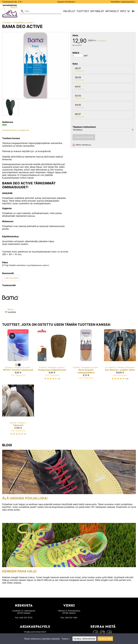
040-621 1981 (71, 618)
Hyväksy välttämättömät (84, 639)
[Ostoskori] (128, 11)
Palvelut (69, 11)
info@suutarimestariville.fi (35, 632)
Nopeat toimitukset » (67, 2)
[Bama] (10, 304)
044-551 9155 (26, 618)
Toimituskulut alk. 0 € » (12, 2)
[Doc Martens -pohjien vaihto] (120, 356)
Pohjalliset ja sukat (24, 22)
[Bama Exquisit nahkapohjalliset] (86, 356)
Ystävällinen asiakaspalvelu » (123, 2)
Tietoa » (66, 639)
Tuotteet (83, 11)
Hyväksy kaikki (105, 639)
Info (123, 11)
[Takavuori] (18, 411)
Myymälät (97, 11)
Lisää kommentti (11, 278)
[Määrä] (78, 56)
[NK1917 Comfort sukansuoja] (18, 356)
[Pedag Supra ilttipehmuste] (52, 356)
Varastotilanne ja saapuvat (16, 130)
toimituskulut (102, 41)
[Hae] (40, 11)
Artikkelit (112, 11)
